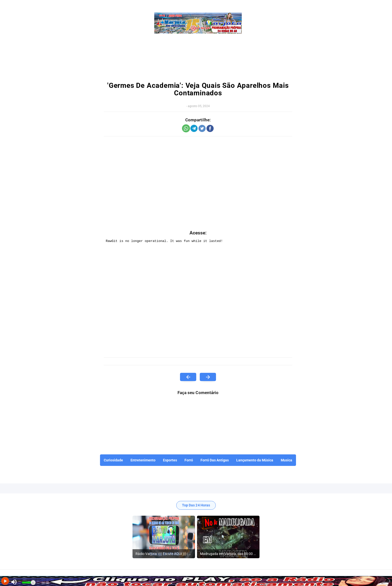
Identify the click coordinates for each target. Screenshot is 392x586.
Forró (189, 460)
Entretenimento (143, 460)
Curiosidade (113, 460)
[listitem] (164, 537)
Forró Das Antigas (215, 460)
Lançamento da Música (255, 460)
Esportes (170, 460)
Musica (286, 460)
